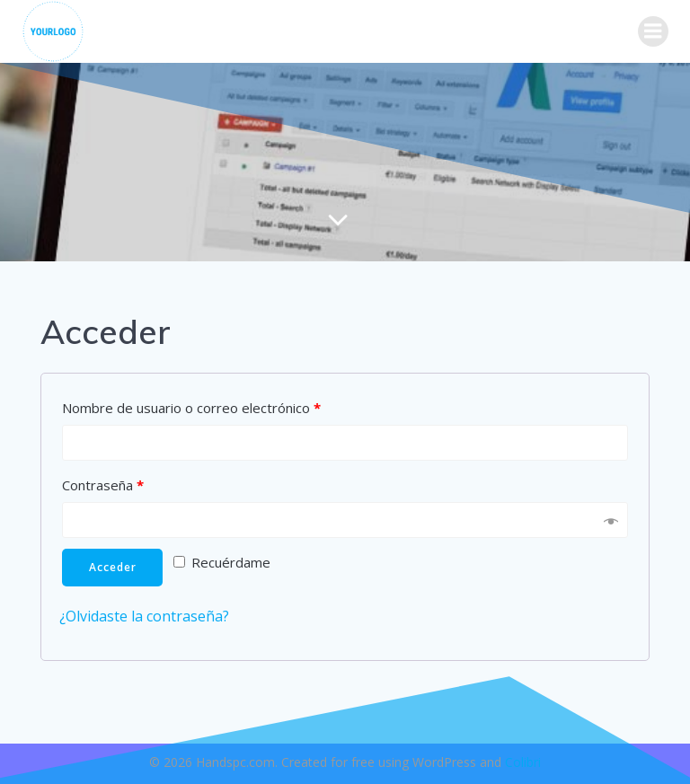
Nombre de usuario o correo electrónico (191, 408)
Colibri (523, 762)
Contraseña (103, 485)
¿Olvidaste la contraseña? (144, 616)
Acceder (113, 567)
